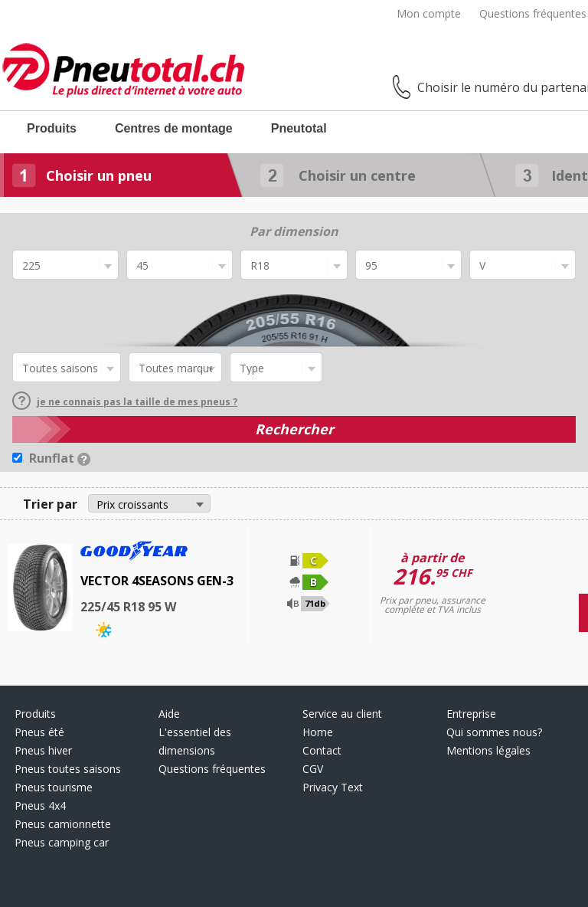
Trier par (50, 504)
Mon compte (429, 13)
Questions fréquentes (533, 13)
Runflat (60, 458)
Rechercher (294, 429)
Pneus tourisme (54, 787)
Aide (169, 714)
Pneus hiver (43, 750)
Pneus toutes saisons (68, 769)
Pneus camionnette (63, 824)
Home (318, 732)
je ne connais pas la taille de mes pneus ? (125, 402)
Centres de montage (174, 128)
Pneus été (39, 732)
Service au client (342, 714)
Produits (52, 128)
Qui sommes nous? (494, 732)
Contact (322, 750)
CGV (313, 769)
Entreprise (471, 714)
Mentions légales (488, 750)
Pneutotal (299, 128)
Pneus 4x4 (40, 805)
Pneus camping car (62, 842)
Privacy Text (333, 787)
